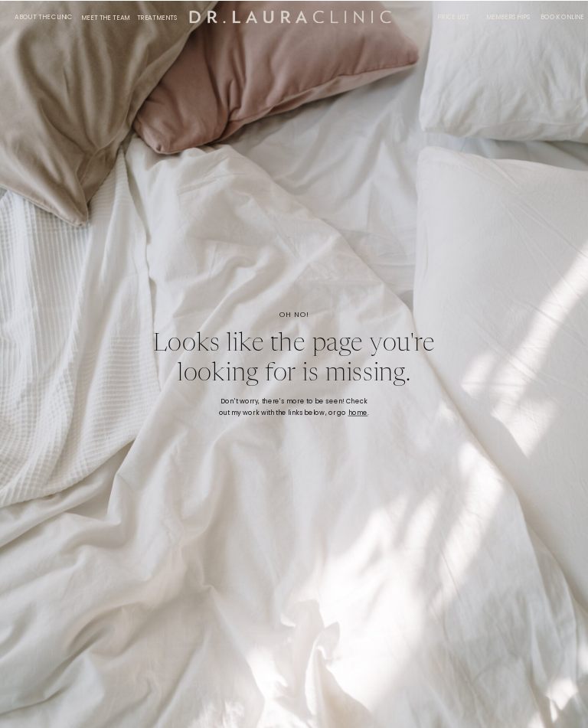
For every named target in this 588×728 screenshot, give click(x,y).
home (358, 413)
